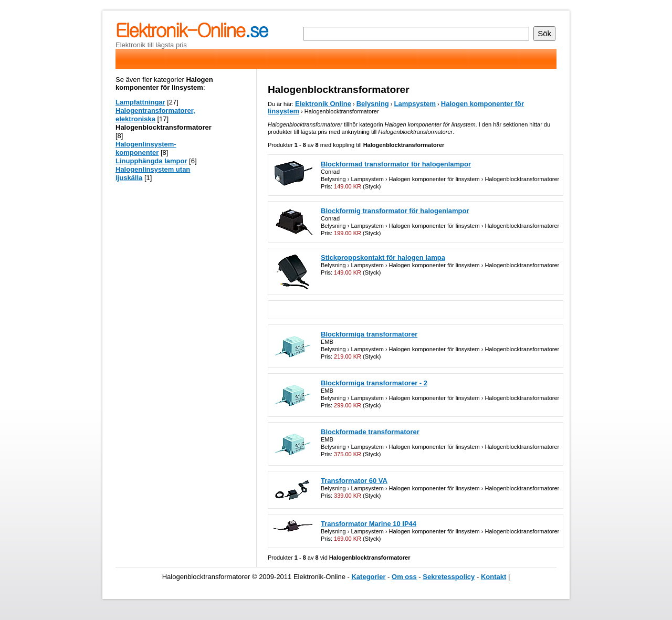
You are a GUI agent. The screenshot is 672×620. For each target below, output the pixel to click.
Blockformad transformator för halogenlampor (396, 164)
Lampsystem (415, 104)
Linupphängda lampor (151, 161)
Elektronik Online (323, 104)
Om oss (404, 577)
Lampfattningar (140, 102)
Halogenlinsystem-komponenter (146, 148)
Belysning (373, 104)
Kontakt (493, 577)
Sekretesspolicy (449, 577)
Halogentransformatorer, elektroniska (155, 115)
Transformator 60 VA (354, 481)
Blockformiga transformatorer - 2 (374, 383)
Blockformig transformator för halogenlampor (395, 211)
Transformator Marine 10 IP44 (369, 524)
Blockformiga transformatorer (369, 334)
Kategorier (368, 577)
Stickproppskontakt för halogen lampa (383, 258)
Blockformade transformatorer (370, 432)
